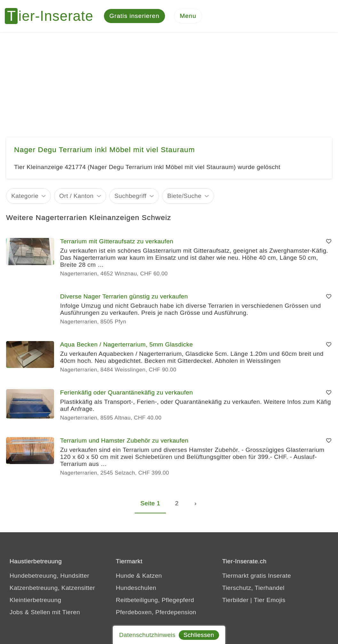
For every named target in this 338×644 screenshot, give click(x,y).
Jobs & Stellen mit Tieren (45, 612)
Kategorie (25, 196)
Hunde (125, 576)
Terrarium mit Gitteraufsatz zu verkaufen (117, 241)
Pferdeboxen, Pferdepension (156, 612)
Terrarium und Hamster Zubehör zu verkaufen (124, 440)
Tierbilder (236, 600)
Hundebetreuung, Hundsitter (49, 576)
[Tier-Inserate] (53, 16)
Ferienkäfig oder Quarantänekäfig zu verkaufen (126, 392)
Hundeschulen (136, 588)
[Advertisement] (169, 80)
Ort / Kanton (76, 196)
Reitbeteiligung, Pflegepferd (155, 600)
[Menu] (188, 16)
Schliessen (199, 635)
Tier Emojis (270, 600)
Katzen (152, 576)
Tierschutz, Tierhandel (253, 588)
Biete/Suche (184, 196)
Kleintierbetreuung (35, 600)
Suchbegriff (130, 196)
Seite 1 (150, 503)
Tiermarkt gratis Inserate (257, 576)
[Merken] (329, 241)
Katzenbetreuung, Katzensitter (52, 588)
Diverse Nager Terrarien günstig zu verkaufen (124, 296)
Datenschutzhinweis (147, 635)
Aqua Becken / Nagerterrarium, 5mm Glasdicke (126, 344)
